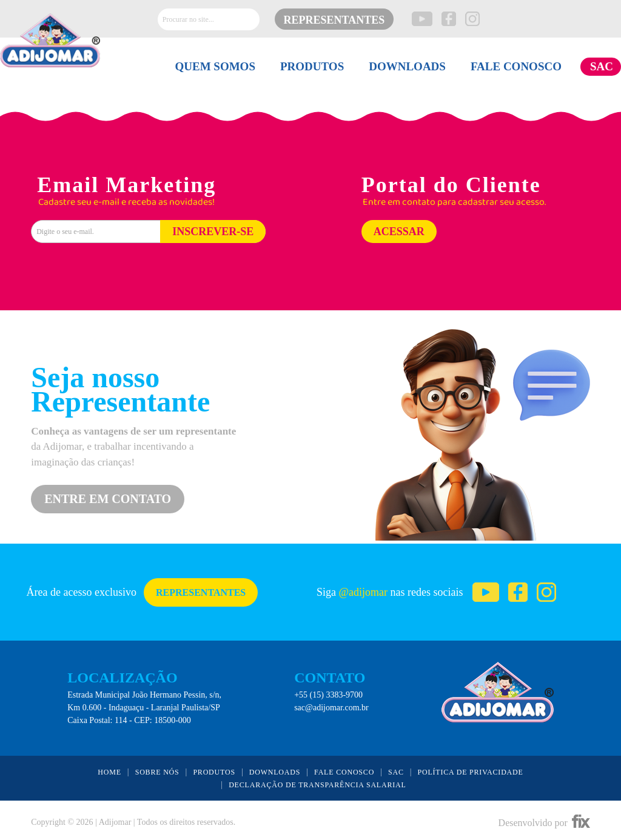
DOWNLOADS (407, 67)
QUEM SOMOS (215, 67)
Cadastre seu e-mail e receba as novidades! (126, 202)
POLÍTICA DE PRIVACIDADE (471, 772)
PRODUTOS (312, 67)
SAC (602, 67)
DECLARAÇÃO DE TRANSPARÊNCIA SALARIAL (317, 785)
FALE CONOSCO (516, 67)
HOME (109, 772)
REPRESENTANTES (334, 20)
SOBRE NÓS (157, 772)
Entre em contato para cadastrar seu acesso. (454, 202)
